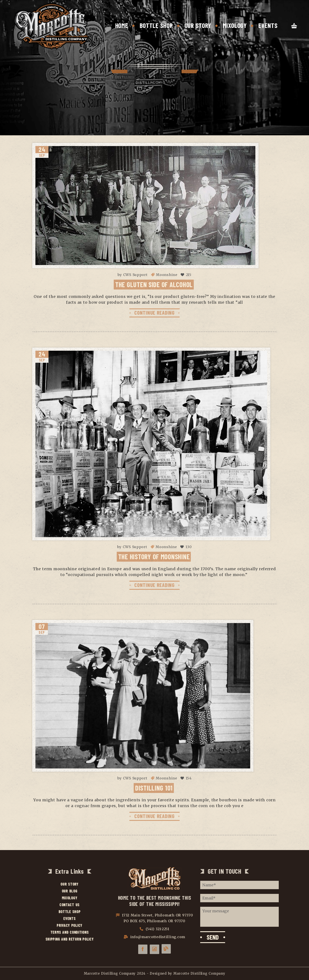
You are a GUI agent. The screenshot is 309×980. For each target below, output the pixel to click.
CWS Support (135, 275)
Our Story (198, 25)
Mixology (235, 25)
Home (122, 25)
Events (268, 25)
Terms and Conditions (70, 932)
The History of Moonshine (154, 556)
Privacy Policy (70, 925)
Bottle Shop (156, 25)
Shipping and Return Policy (70, 939)
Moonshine (167, 275)
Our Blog (70, 891)
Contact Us (70, 905)
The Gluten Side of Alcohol (154, 284)
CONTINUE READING (154, 312)
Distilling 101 (154, 788)
